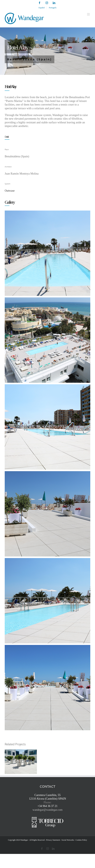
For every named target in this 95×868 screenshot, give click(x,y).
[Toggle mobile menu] (89, 14)
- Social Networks (67, 840)
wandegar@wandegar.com (47, 810)
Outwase (10, 191)
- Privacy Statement (53, 840)
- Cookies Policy (81, 840)
